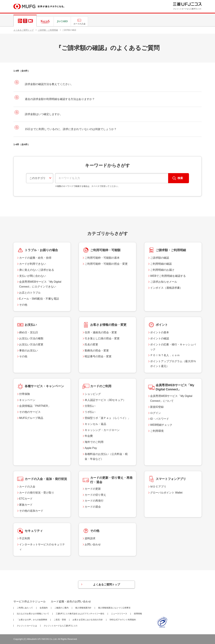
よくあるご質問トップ (24, 30)
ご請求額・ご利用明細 (48, 30)
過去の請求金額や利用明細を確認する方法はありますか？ (60, 99)
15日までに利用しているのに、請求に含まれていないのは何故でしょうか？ (71, 129)
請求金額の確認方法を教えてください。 (49, 84)
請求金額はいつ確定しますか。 (44, 114)
